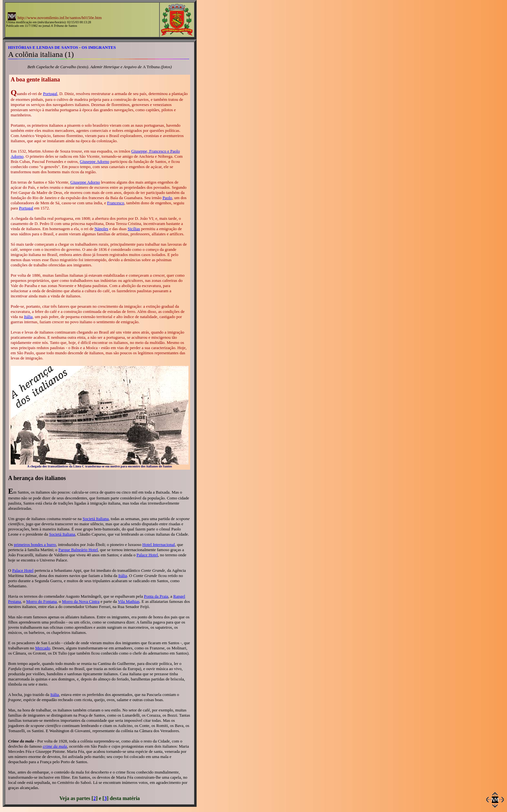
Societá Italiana (96, 519)
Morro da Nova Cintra (81, 601)
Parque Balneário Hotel (78, 550)
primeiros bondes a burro (35, 545)
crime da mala (55, 746)
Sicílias (134, 229)
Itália (28, 317)
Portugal (50, 94)
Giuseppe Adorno (95, 161)
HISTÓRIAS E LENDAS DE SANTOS (43, 47)
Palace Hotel (147, 555)
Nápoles (101, 229)
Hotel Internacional (159, 545)
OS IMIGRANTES (99, 47)
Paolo (167, 198)
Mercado (43, 648)
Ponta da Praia (156, 596)
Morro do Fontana (42, 601)
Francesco (116, 203)
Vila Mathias (129, 601)
